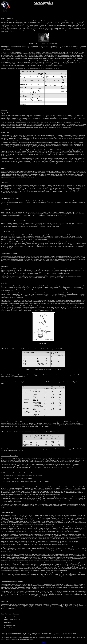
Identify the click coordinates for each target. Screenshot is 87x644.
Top (44, 642)
